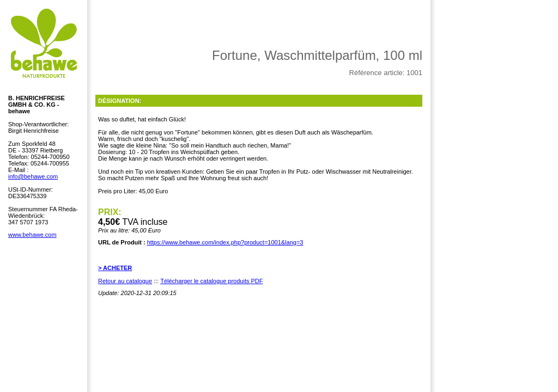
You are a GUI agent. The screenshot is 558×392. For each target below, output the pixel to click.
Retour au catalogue (125, 281)
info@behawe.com (33, 176)
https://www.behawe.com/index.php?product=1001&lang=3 (225, 242)
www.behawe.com (32, 235)
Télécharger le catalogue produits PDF (211, 281)
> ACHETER (115, 268)
